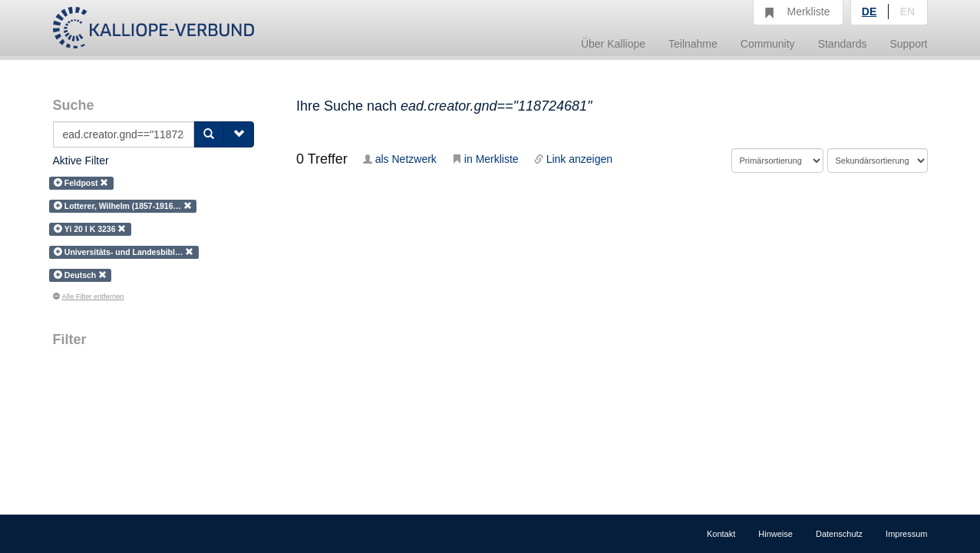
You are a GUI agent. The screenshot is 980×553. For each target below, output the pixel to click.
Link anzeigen (573, 159)
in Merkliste (485, 159)
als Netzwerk (400, 159)
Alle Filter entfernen (89, 296)
